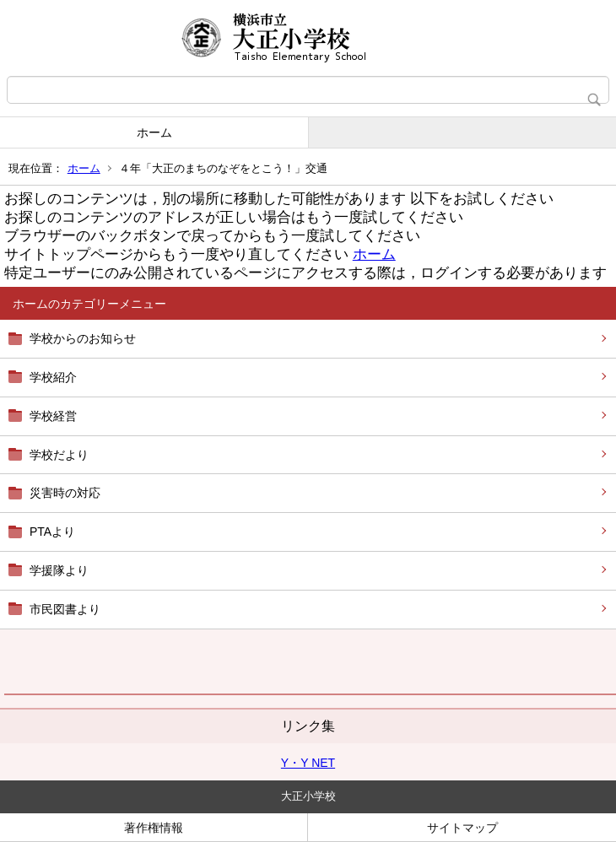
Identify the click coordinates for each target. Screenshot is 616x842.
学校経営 (53, 416)
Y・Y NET (308, 763)
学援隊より (59, 570)
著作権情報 (154, 828)
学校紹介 (53, 377)
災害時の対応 (65, 493)
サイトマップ (462, 828)
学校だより (59, 455)
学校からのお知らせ (83, 338)
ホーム (154, 132)
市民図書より (65, 609)
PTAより (52, 532)
